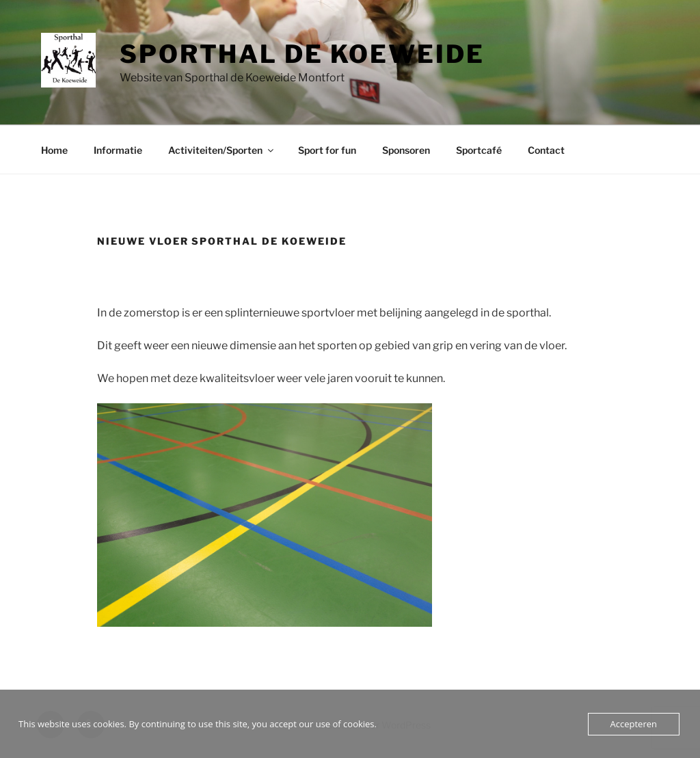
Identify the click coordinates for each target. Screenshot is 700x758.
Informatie (118, 150)
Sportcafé (479, 150)
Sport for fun (327, 150)
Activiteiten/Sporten (222, 150)
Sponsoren (406, 150)
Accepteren (634, 724)
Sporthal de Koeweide (302, 54)
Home (54, 150)
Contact (546, 150)
